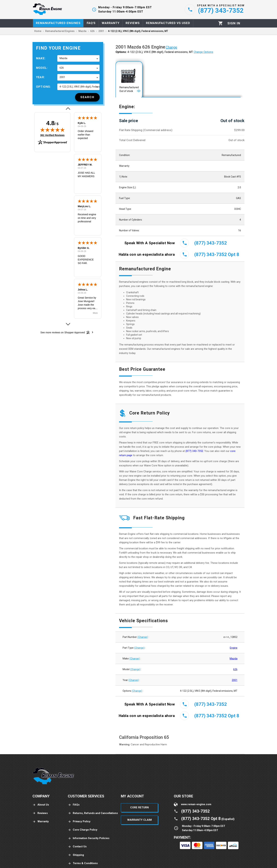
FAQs (74, 805)
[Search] (87, 97)
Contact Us (77, 847)
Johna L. (83, 290)
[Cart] (221, 23)
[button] (68, 109)
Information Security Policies (89, 838)
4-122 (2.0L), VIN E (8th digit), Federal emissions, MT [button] (80, 87)
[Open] (139, 91)
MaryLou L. (84, 206)
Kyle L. (82, 123)
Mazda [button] (63, 58)
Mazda (234, 659)
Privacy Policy (79, 822)
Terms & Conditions (83, 863)
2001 (235, 680)
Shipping (76, 855)
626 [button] (62, 68)
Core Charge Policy (83, 830)
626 (235, 669)
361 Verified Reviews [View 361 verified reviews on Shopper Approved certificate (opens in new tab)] (52, 135)
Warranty (41, 822)
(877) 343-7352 (194, 451)
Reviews (40, 813)
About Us (41, 805)
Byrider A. (84, 248)
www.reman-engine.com (196, 804)
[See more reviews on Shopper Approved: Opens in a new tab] (63, 332)
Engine (234, 648)
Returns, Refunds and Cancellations (93, 813)
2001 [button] (62, 77)
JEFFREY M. (85, 165)
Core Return (139, 807)
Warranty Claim (139, 820)
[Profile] (234, 23)
